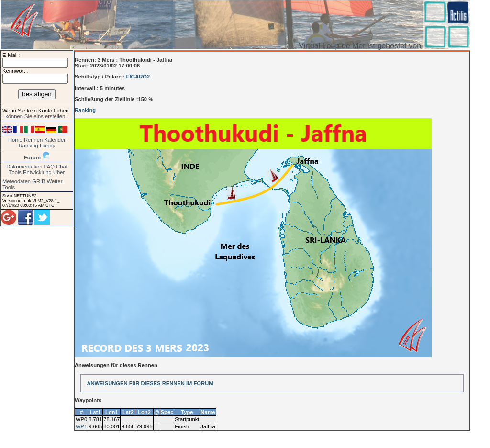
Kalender (55, 140)
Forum (32, 157)
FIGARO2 (138, 77)
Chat (62, 167)
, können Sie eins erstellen (34, 116)
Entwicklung (37, 172)
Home (15, 140)
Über (59, 172)
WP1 (81, 426)
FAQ (49, 167)
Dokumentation (24, 167)
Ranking (28, 146)
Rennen (33, 140)
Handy (47, 146)
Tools (15, 172)
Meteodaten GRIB (24, 181)
